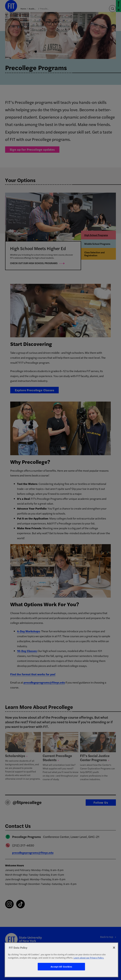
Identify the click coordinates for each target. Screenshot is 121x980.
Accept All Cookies (61, 967)
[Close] (114, 948)
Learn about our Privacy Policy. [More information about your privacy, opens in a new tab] (89, 958)
